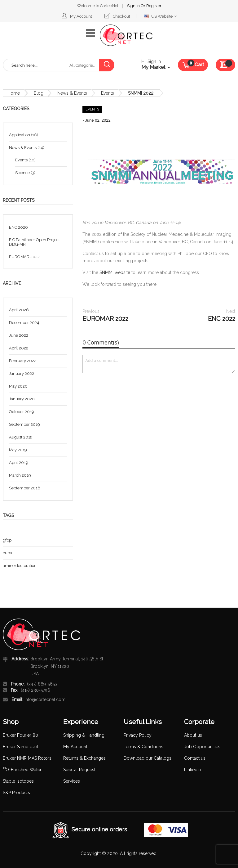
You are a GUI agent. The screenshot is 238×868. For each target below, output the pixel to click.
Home (14, 93)
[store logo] (126, 35)
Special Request (79, 770)
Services (72, 781)
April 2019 (19, 463)
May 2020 (18, 386)
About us (193, 735)
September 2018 (25, 488)
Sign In (134, 6)
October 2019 (22, 412)
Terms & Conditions (143, 747)
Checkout (121, 16)
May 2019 (18, 450)
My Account (81, 16)
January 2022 (22, 373)
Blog (39, 93)
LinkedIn (192, 770)
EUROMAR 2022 (105, 315)
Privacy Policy (138, 735)
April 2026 (19, 310)
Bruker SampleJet (20, 747)
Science (23, 173)
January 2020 (22, 399)
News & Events (72, 93)
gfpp (7, 540)
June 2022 (19, 335)
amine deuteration (20, 566)
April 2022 (19, 348)
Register (154, 6)
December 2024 (24, 323)
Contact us (195, 758)
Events (108, 93)
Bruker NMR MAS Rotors (27, 758)
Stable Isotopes (18, 781)
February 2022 (23, 361)
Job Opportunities (202, 747)
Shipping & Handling (84, 735)
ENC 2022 (222, 315)
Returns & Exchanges (84, 758)
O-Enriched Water (22, 770)
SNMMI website (115, 272)
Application (20, 135)
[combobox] (33, 65)
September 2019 (24, 424)
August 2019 (21, 437)
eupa (7, 553)
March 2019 (20, 475)
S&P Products (16, 793)
